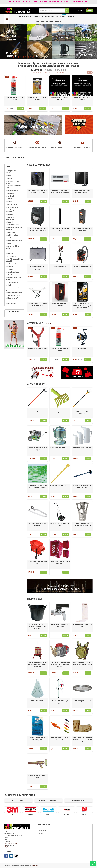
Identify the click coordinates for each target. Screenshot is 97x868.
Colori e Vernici (73, 16)
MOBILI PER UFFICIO (13, 235)
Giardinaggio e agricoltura (56, 16)
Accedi (80, 10)
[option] (15, 93)
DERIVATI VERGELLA (12, 204)
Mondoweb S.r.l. (35, 866)
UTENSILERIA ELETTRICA (13, 272)
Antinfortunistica (26, 16)
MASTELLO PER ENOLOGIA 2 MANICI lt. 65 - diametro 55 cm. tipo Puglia (37, 626)
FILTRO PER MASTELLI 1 (37, 700)
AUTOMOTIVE (11, 193)
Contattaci (23, 6)
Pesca (9, 176)
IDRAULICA (10, 215)
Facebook (6, 856)
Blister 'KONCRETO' (13, 298)
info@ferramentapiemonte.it (11, 847)
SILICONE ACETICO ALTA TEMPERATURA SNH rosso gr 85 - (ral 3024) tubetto (82, 306)
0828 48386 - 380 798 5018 (11, 6)
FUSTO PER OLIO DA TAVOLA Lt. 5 (60, 448)
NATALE (9, 238)
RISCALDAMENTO (12, 256)
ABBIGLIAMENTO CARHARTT (14, 295)
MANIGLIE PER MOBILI (13, 225)
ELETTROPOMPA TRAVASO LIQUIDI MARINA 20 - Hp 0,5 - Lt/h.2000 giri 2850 (60, 664)
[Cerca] (54, 10)
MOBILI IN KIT (11, 232)
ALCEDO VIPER (82, 349)
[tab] (37, 70)
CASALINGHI (11, 196)
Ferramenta (39, 16)
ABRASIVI (10, 178)
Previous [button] (88, 72)
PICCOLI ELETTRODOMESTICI (15, 241)
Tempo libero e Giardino (45, 21)
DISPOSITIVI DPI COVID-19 (15, 293)
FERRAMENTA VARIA (13, 207)
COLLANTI (10, 202)
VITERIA (9, 285)
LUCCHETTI (10, 222)
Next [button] (91, 72)
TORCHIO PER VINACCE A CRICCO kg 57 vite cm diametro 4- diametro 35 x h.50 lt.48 (37, 664)
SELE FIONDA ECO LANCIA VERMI (37, 349)
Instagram (11, 856)
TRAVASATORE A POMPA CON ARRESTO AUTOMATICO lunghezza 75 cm (60, 702)
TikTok (16, 856)
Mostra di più (37, 73)
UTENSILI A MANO (12, 275)
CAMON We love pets (14, 301)
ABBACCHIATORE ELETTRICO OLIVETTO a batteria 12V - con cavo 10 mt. (82, 412)
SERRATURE (10, 267)
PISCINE (10, 243)
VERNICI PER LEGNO (13, 282)
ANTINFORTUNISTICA (13, 191)
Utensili (58, 21)
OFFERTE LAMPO (12, 304)
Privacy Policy (42, 831)
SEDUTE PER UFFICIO (13, 264)
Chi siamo (41, 828)
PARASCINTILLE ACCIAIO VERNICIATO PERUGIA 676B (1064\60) (37, 268)
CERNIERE (10, 199)
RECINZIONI (10, 254)
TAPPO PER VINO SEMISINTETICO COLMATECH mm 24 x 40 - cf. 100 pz (82, 740)
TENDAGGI (10, 269)
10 (33, 57)
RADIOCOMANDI (12, 251)
